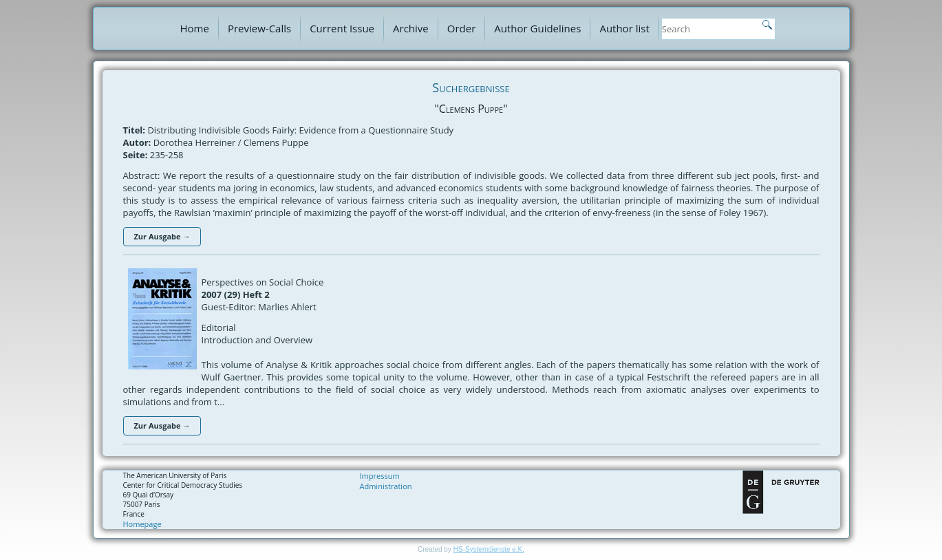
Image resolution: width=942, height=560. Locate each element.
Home (195, 28)
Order (462, 28)
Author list (624, 28)
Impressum (380, 476)
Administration (386, 486)
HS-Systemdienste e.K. (489, 549)
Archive (411, 28)
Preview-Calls (259, 28)
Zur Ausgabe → (162, 236)
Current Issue (342, 28)
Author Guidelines (537, 28)
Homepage (142, 524)
